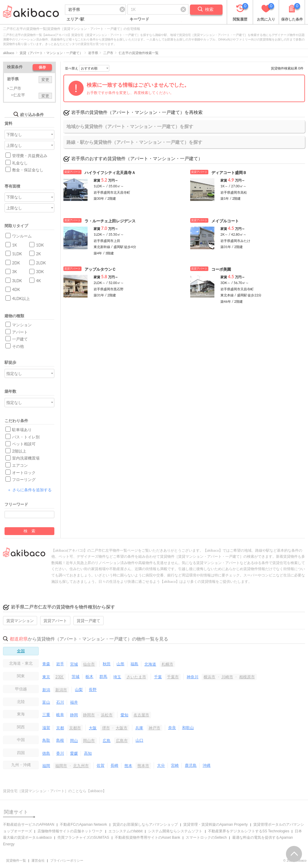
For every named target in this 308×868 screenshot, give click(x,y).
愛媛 (74, 753)
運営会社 (38, 860)
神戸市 (154, 728)
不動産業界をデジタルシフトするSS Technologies (249, 831)
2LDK (41, 263)
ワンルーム (22, 236)
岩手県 (93, 53)
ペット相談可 (24, 444)
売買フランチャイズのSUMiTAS (83, 837)
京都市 (75, 728)
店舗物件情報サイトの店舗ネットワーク (70, 831)
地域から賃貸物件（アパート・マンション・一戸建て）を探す (130, 126)
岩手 (60, 664)
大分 (161, 765)
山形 (120, 664)
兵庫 (139, 728)
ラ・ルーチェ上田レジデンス (110, 221)
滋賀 (46, 728)
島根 (60, 740)
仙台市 (89, 664)
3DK (40, 272)
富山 (46, 702)
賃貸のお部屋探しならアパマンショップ (145, 824)
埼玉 (117, 677)
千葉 (158, 677)
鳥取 (46, 740)
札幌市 (167, 664)
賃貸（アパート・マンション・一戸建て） (51, 53)
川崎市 (227, 677)
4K (38, 281)
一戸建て (20, 339)
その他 (18, 346)
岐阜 (60, 715)
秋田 (107, 664)
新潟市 (61, 690)
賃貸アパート (55, 621)
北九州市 (81, 766)
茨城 (75, 676)
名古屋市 (141, 715)
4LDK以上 (21, 298)
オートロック (24, 473)
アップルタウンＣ (100, 269)
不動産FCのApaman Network (83, 824)
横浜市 (209, 677)
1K (14, 245)
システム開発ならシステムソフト (175, 831)
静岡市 (89, 715)
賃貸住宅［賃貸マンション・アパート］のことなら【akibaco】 (55, 791)
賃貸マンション (20, 621)
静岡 (74, 715)
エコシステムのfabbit (125, 831)
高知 (88, 753)
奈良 (172, 728)
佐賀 (101, 765)
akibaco (9, 53)
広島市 (122, 741)
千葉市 (173, 677)
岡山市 (89, 741)
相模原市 (247, 677)
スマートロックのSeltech (206, 837)
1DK (40, 245)
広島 (107, 741)
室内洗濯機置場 (26, 458)
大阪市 (122, 728)
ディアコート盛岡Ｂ (229, 173)
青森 (46, 664)
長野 (93, 689)
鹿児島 (191, 765)
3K (14, 272)
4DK (16, 289)
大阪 (93, 728)
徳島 (46, 753)
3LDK (17, 281)
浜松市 (107, 715)
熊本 (128, 766)
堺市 (106, 728)
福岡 (46, 766)
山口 (140, 740)
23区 (59, 677)
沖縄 (207, 765)
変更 (45, 79)
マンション (22, 325)
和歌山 (188, 728)
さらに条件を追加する (29, 490)
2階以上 (19, 451)
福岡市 (61, 766)
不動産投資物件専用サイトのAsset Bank (148, 837)
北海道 (150, 664)
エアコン (20, 465)
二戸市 (108, 53)
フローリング (24, 479)
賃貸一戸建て (88, 621)
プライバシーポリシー (67, 860)
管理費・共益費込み (30, 156)
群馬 (103, 676)
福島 (134, 664)
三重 (46, 715)
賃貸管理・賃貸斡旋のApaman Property (215, 824)
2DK (16, 263)
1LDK (17, 254)
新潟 (46, 690)
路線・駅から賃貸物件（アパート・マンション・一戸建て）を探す (134, 142)
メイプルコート (225, 221)
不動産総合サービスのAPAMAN (29, 824)
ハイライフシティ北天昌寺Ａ (110, 173)
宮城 (74, 664)
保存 (42, 67)
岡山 (74, 741)
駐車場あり (22, 430)
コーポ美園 (221, 269)
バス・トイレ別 (26, 437)
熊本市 (143, 766)
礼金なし (20, 163)
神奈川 (192, 677)
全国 (21, 651)
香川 (60, 753)
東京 (46, 677)
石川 (60, 702)
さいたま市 (136, 677)
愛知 (124, 715)
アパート (20, 332)
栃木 (89, 676)
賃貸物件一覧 (16, 860)
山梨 (79, 689)
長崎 (114, 765)
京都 (60, 728)
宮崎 (175, 765)
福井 (74, 702)
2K (38, 254)
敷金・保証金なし (28, 170)
